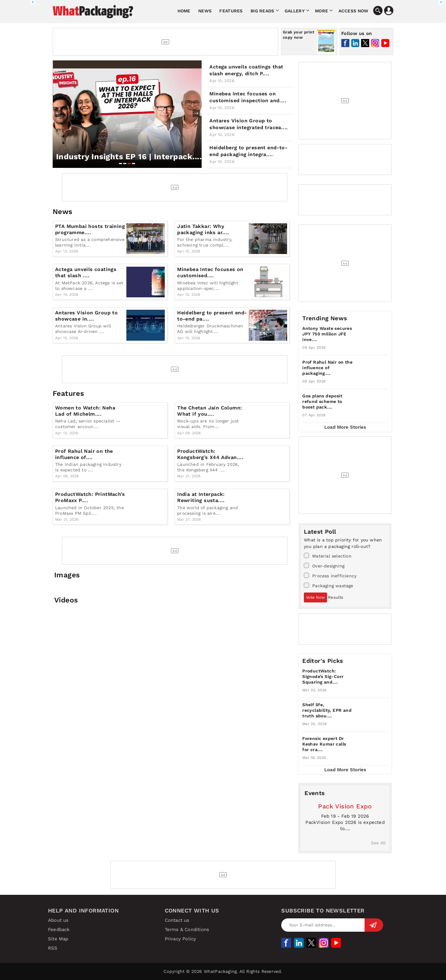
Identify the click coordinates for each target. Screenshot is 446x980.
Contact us (177, 920)
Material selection (328, 556)
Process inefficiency (330, 575)
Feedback (59, 930)
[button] (120, 164)
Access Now (354, 11)
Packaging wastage (328, 585)
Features (231, 11)
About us (58, 920)
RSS (53, 948)
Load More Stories (345, 427)
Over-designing (324, 566)
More (321, 11)
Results (336, 597)
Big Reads (262, 11)
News (205, 11)
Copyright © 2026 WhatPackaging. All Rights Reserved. (223, 971)
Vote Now (315, 597)
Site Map (58, 939)
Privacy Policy (181, 939)
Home (184, 11)
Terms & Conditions (187, 930)
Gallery (295, 11)
